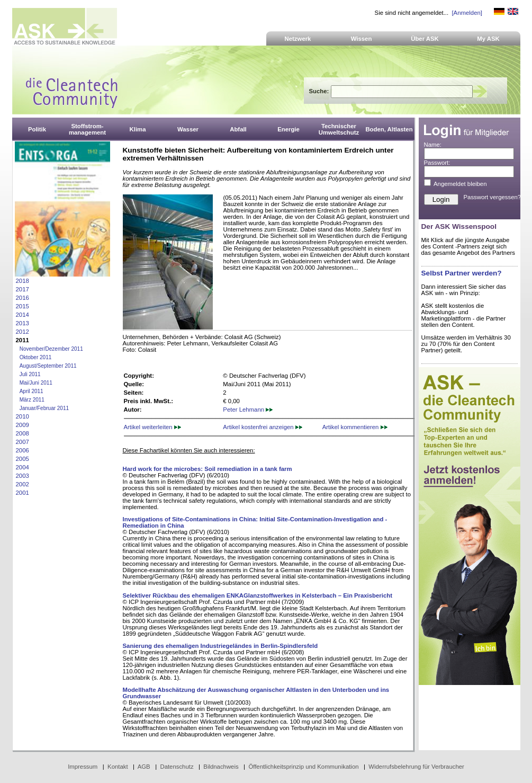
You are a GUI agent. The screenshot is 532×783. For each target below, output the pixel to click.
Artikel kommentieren (355, 427)
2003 (22, 476)
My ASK (488, 39)
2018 (22, 281)
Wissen (362, 39)
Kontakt (118, 767)
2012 (22, 332)
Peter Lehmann (248, 410)
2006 (22, 450)
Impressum (83, 767)
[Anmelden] (467, 13)
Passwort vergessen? (493, 197)
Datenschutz (177, 767)
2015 (22, 306)
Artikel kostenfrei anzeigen (262, 427)
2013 (22, 323)
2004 (22, 467)
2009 (22, 425)
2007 (22, 442)
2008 (22, 433)
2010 (22, 416)
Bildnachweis (221, 767)
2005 (22, 459)
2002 (22, 484)
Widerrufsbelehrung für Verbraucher (416, 767)
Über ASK (425, 39)
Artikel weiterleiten (152, 427)
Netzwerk (298, 39)
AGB (144, 767)
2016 (22, 298)
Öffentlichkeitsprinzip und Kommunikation (303, 767)
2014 (22, 315)
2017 (22, 289)
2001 (22, 493)
